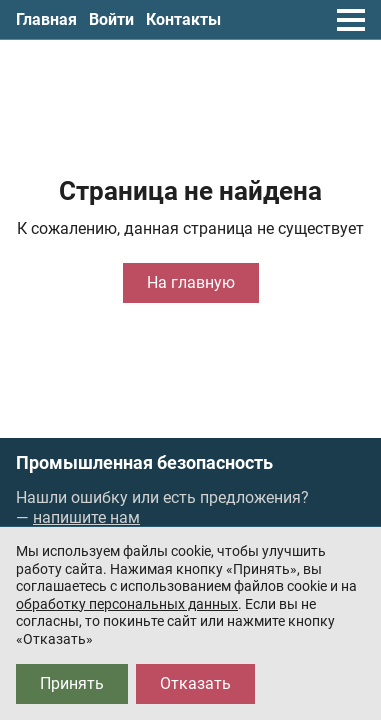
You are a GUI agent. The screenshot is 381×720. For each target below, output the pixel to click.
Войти (111, 19)
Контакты (183, 19)
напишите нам (86, 517)
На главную (191, 282)
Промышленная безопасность (144, 463)
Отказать (195, 683)
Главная (46, 19)
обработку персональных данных (127, 604)
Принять (72, 683)
